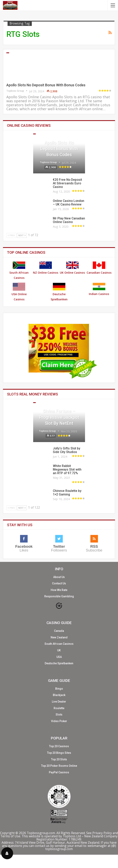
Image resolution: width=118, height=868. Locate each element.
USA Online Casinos (19, 292)
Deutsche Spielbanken (59, 292)
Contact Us (59, 583)
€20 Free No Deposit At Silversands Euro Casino (67, 183)
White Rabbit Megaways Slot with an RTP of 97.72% (67, 470)
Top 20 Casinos (59, 746)
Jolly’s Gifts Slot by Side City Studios (67, 450)
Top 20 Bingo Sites (59, 753)
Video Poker (59, 721)
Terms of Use (10, 836)
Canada (59, 631)
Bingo (59, 689)
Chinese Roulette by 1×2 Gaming (67, 493)
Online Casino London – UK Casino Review (69, 203)
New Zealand (59, 637)
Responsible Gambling (59, 596)
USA (59, 657)
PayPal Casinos (59, 772)
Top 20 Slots (59, 759)
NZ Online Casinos (46, 268)
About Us (59, 577)
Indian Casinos (99, 289)
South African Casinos (19, 271)
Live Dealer (59, 702)
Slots (34, 403)
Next (22, 235)
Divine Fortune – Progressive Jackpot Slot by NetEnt (59, 417)
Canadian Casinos (99, 268)
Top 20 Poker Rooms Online (59, 766)
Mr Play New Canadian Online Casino (69, 220)
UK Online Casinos (72, 268)
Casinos (8, 53)
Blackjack (59, 695)
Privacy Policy (102, 833)
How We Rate (59, 590)
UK (59, 650)
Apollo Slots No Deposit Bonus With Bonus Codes (46, 85)
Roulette (59, 708)
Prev (11, 235)
